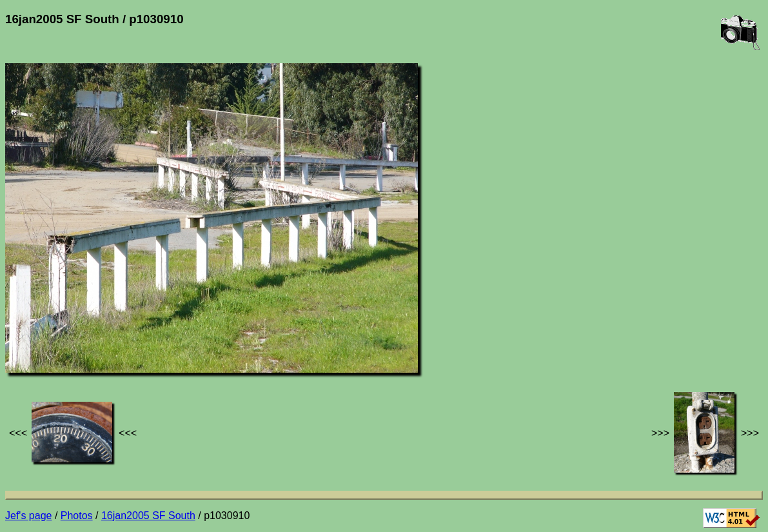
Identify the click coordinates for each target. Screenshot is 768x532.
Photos (77, 516)
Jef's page (28, 516)
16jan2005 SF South (148, 516)
